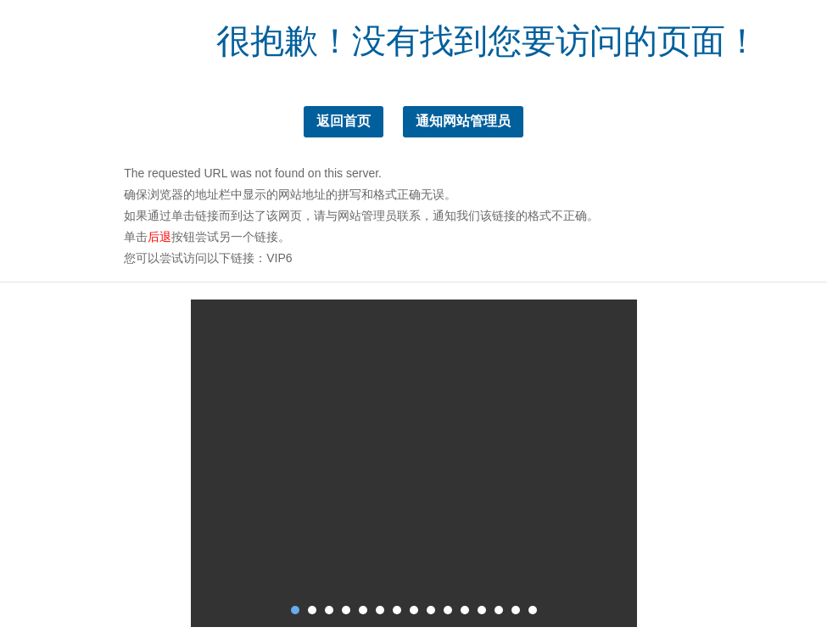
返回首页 (344, 121)
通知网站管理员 (463, 121)
